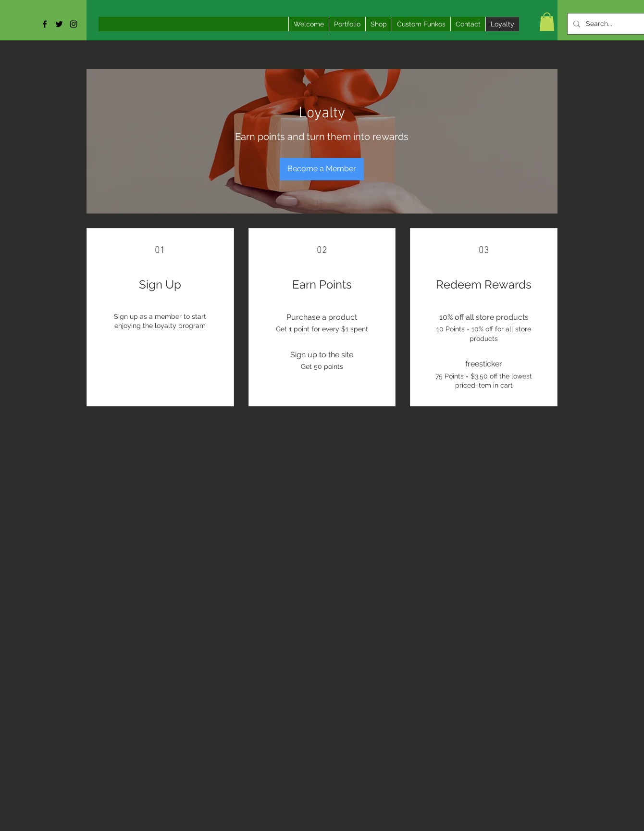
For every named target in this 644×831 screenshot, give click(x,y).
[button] (547, 22)
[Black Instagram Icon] (74, 24)
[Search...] (615, 24)
